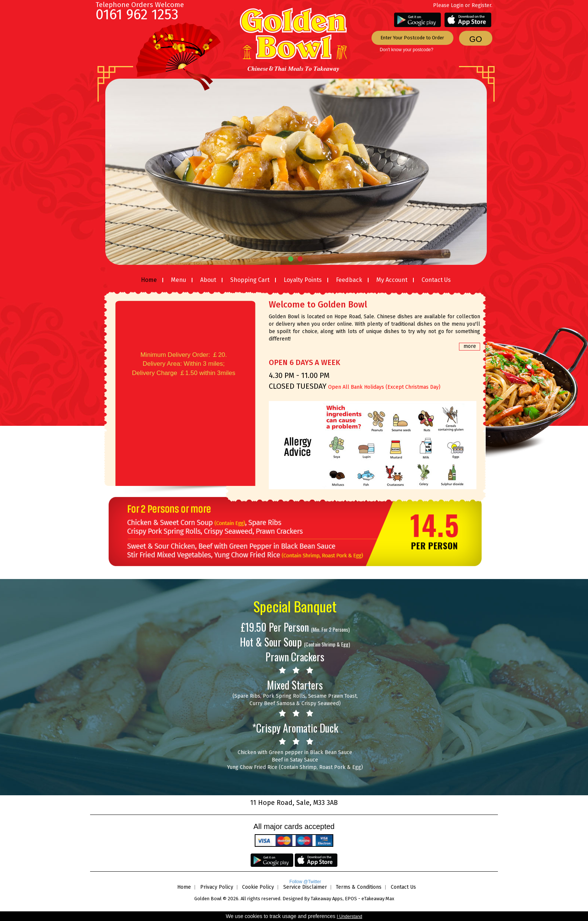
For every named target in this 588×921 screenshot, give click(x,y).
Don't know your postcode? (406, 50)
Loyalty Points (303, 280)
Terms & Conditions (359, 887)
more (470, 346)
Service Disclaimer (305, 887)
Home (149, 280)
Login (457, 5)
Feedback (349, 280)
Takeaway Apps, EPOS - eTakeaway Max (352, 899)
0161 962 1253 (137, 14)
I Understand (349, 917)
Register (481, 5)
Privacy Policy (217, 887)
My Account (392, 280)
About (208, 280)
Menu (179, 280)
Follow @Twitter (305, 882)
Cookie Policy (258, 887)
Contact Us (436, 280)
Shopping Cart (250, 280)
